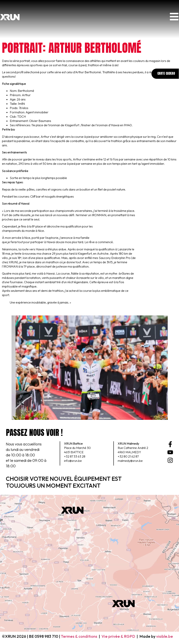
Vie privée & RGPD (118, 636)
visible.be (165, 636)
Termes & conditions (79, 636)
